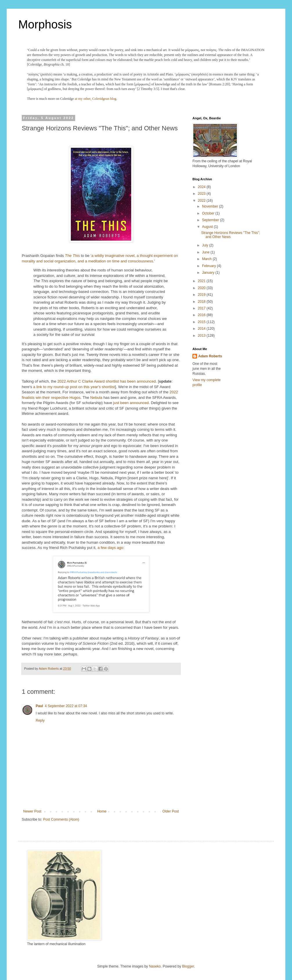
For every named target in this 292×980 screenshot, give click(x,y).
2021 (202, 281)
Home (102, 811)
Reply (40, 720)
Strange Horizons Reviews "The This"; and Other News (231, 235)
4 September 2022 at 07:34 (66, 706)
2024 (202, 187)
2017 (202, 308)
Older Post (171, 811)
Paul (39, 706)
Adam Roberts (210, 356)
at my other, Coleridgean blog (96, 99)
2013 (202, 336)
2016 (202, 315)
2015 (202, 322)
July (206, 245)
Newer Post (32, 811)
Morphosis (45, 24)
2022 (202, 201)
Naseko (155, 966)
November (211, 206)
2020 (202, 288)
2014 (202, 329)
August (208, 227)
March (207, 259)
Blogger (188, 966)
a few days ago (110, 548)
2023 (202, 194)
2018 (202, 302)
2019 (202, 295)
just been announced (131, 403)
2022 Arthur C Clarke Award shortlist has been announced (106, 381)
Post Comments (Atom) (61, 819)
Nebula (96, 398)
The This (72, 256)
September (211, 220)
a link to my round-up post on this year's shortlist (74, 387)
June (206, 252)
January (209, 273)
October (209, 213)
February (209, 266)
